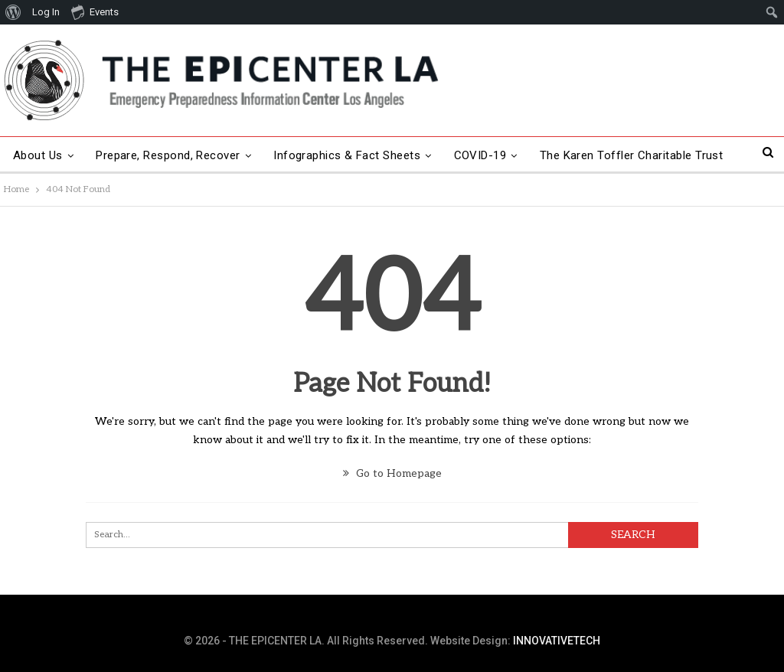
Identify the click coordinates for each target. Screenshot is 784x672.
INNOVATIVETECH (557, 641)
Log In (46, 12)
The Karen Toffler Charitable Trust (632, 155)
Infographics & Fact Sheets (347, 155)
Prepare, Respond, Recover (168, 155)
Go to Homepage (392, 473)
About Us (38, 155)
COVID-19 (480, 155)
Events (95, 11)
